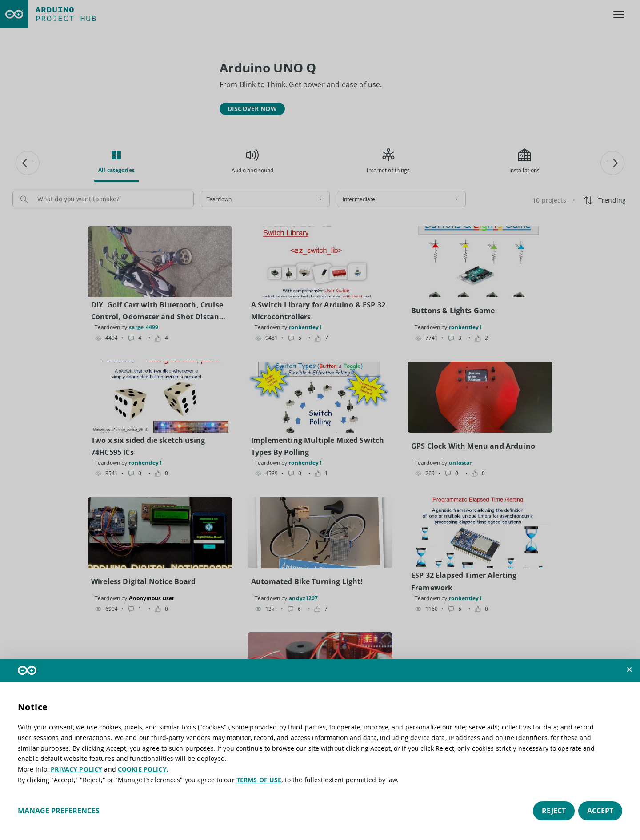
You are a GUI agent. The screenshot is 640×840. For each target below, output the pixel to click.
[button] (629, 669)
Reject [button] (554, 811)
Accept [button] (600, 811)
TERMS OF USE (259, 780)
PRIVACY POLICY (76, 769)
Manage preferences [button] (59, 811)
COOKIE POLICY (142, 769)
